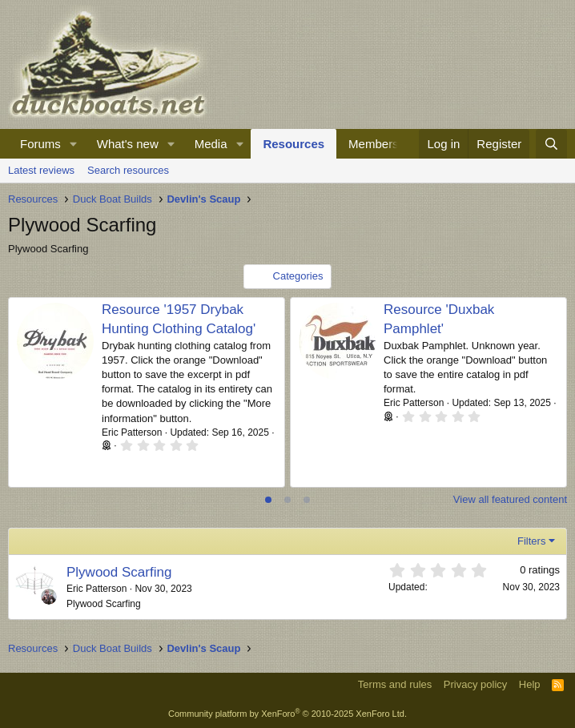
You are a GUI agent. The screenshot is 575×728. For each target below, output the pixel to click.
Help (530, 684)
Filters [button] (531, 541)
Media (211, 144)
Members (374, 144)
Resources (294, 144)
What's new (128, 144)
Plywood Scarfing (119, 572)
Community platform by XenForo (287, 714)
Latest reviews (41, 170)
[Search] (551, 144)
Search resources (128, 170)
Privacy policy (475, 684)
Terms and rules (395, 684)
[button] (74, 144)
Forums (40, 144)
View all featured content (510, 499)
